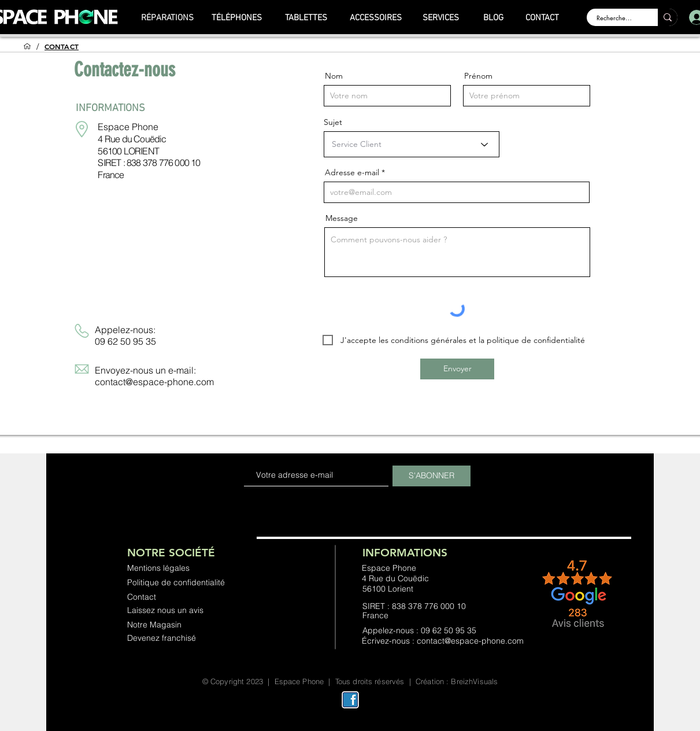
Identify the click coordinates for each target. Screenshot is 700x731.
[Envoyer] (457, 369)
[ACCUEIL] (27, 46)
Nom (334, 76)
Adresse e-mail (352, 172)
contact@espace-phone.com (154, 382)
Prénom (478, 76)
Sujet (333, 122)
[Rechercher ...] (615, 18)
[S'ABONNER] (432, 476)
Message (342, 218)
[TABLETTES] (306, 18)
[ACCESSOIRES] (376, 18)
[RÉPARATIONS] (168, 18)
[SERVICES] (441, 18)
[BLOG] (494, 18)
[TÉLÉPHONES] (237, 18)
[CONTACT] (542, 18)
